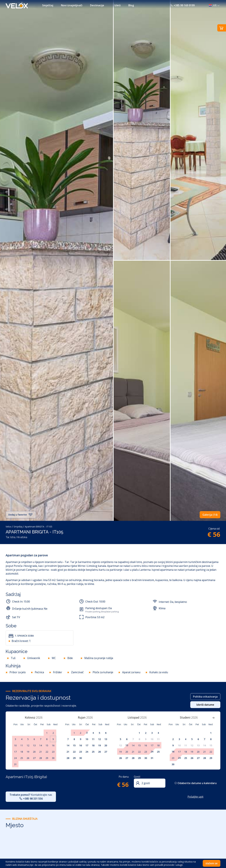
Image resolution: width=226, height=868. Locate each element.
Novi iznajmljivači (72, 5)
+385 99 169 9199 (183, 5)
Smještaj (48, 5)
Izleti (118, 5)
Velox (8, 527)
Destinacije (97, 5)
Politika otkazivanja (205, 697)
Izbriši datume (205, 705)
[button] (213, 5)
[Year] (41, 717)
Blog (131, 5)
